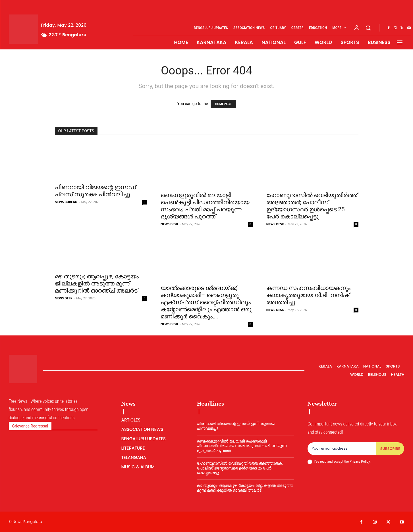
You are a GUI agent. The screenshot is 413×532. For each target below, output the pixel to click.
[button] (368, 28)
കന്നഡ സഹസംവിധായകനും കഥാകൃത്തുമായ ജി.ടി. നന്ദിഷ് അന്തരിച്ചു (308, 295)
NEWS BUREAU (66, 202)
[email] (342, 449)
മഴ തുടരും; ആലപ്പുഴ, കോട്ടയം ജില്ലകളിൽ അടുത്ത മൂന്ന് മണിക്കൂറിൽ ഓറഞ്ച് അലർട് (97, 283)
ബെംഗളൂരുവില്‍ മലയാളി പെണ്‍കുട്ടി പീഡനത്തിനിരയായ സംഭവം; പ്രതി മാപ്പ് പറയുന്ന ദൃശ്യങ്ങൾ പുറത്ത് (205, 206)
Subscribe (390, 449)
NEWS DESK (169, 224)
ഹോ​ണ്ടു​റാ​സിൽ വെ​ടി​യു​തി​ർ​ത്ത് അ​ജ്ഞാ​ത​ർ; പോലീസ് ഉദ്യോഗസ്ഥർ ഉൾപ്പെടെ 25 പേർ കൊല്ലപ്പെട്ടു (312, 206)
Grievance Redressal (30, 426)
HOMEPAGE (223, 104)
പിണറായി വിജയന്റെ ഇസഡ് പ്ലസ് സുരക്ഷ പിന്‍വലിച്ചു (95, 191)
